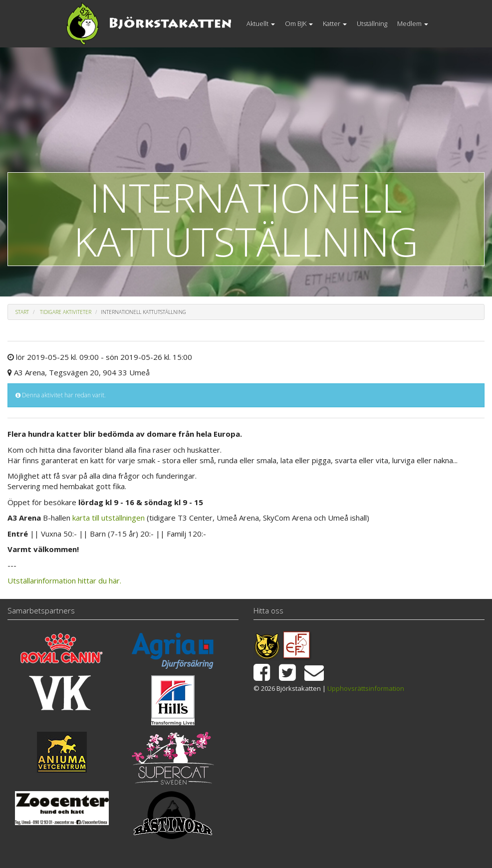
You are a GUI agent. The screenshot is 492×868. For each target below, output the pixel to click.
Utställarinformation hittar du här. (64, 580)
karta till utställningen (109, 518)
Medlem (413, 23)
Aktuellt (261, 23)
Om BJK (299, 23)
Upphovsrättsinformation (366, 688)
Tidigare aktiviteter (66, 312)
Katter (335, 23)
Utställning (372, 23)
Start (22, 312)
